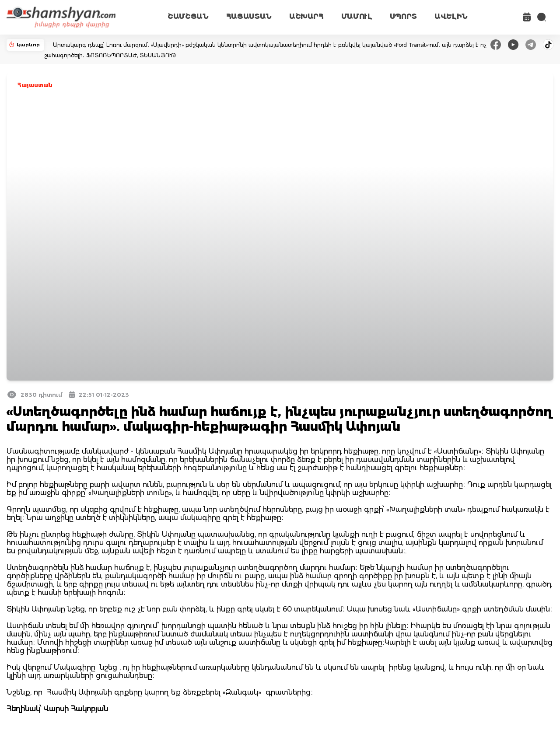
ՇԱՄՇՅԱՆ (188, 16)
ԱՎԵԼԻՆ (451, 16)
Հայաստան (35, 85)
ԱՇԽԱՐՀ (306, 16)
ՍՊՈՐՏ (403, 16)
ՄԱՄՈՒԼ (357, 16)
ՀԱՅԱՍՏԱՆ (249, 16)
